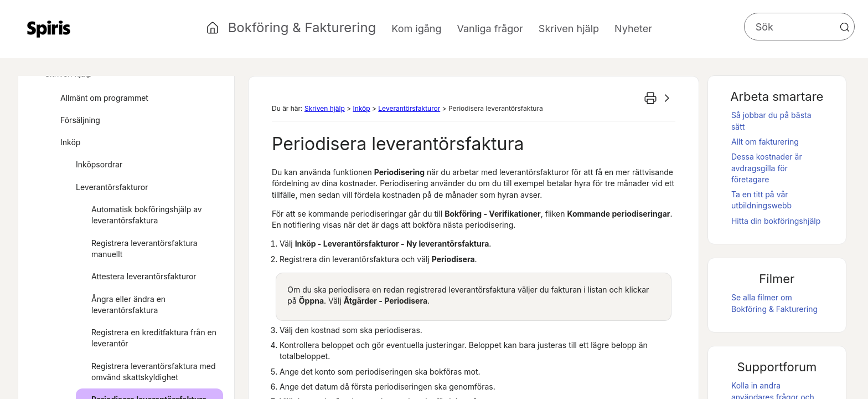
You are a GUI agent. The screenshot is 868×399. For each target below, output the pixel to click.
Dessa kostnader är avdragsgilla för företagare (767, 168)
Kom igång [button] (416, 29)
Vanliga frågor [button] (490, 29)
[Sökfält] (799, 27)
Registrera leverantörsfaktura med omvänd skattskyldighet (154, 372)
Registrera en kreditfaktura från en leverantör (154, 338)
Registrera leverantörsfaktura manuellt (144, 249)
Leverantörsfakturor (105, 187)
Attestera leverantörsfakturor (144, 276)
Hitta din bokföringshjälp (776, 221)
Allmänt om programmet (97, 98)
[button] (845, 27)
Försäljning (73, 120)
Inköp (63, 142)
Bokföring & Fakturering (302, 27)
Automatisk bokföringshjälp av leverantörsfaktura (147, 215)
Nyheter (633, 29)
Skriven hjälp (325, 108)
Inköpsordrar (92, 165)
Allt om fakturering (765, 142)
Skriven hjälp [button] (569, 29)
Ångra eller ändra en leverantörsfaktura (128, 305)
